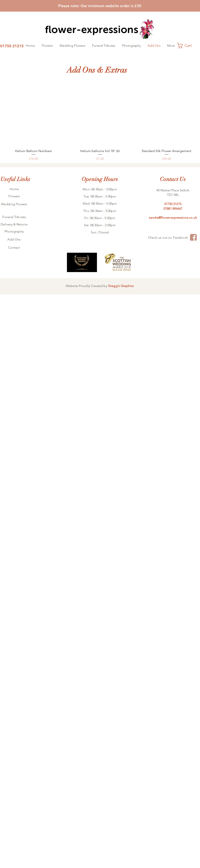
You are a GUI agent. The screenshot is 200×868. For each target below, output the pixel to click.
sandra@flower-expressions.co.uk (173, 218)
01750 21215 (173, 204)
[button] (188, 46)
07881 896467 (173, 209)
